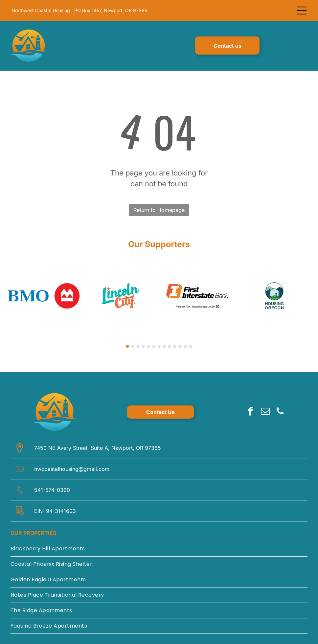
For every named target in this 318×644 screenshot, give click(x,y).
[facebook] (250, 412)
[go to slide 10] (175, 346)
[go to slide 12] (185, 346)
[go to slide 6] (154, 346)
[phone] (280, 412)
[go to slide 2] (133, 346)
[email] (265, 412)
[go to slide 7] (159, 346)
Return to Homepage (159, 210)
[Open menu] (302, 10)
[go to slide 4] (143, 346)
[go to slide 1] (127, 346)
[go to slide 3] (138, 346)
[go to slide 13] (191, 346)
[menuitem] (159, 549)
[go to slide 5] (148, 346)
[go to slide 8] (164, 346)
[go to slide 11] (180, 346)
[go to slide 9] (170, 346)
